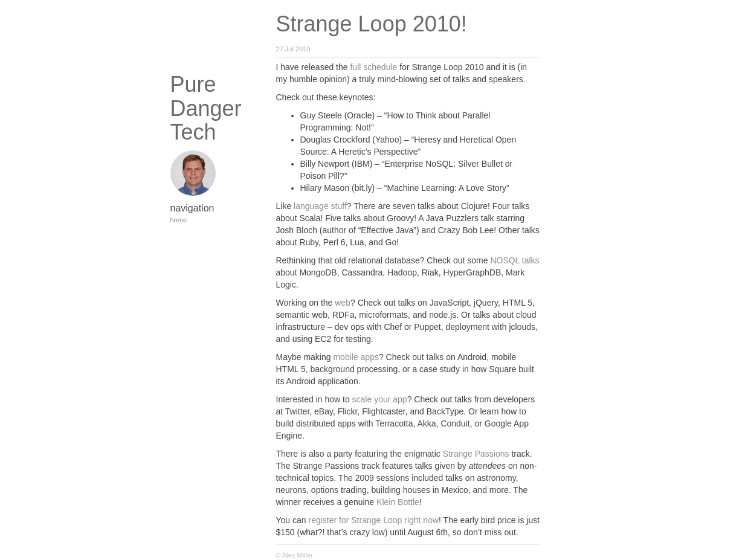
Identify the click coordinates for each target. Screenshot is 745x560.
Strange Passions (476, 454)
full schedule (373, 67)
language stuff (320, 206)
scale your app (380, 399)
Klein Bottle (398, 502)
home (179, 220)
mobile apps (356, 357)
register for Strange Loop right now (373, 520)
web (343, 303)
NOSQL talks (514, 260)
